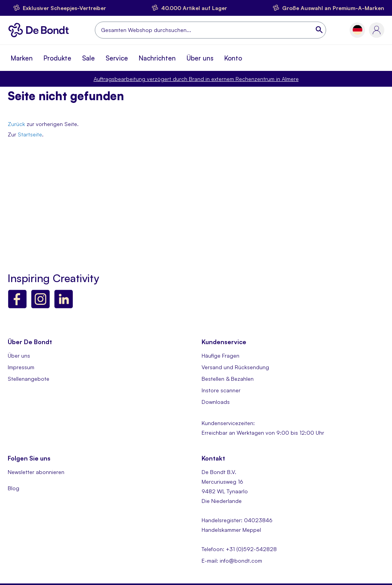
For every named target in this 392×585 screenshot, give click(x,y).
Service (117, 58)
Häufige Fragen (220, 356)
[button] (358, 30)
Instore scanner (221, 390)
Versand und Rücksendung (235, 367)
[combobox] (210, 30)
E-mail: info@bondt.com (232, 561)
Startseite (30, 134)
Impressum (21, 367)
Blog (13, 488)
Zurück (16, 124)
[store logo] (40, 30)
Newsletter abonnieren (36, 472)
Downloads (216, 402)
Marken (22, 58)
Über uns (200, 58)
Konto (233, 58)
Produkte (57, 58)
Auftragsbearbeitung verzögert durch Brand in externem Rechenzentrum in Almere (196, 79)
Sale (88, 58)
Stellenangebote (29, 379)
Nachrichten (157, 58)
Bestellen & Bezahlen (228, 379)
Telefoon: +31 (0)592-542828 (239, 549)
